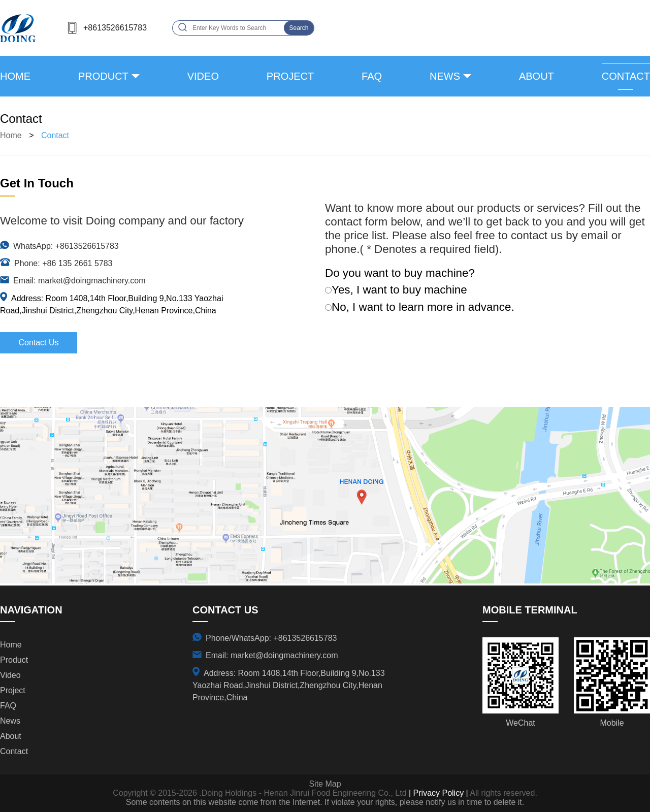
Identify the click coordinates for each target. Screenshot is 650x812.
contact (626, 76)
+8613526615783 (115, 28)
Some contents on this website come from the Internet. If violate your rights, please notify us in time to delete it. (325, 802)
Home (15, 76)
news (445, 76)
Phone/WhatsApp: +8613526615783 (271, 638)
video (203, 76)
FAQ (372, 76)
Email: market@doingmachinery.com (79, 281)
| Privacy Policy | (437, 793)
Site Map (325, 784)
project (290, 76)
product (103, 76)
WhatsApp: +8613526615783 (66, 246)
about (537, 76)
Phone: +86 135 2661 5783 (63, 263)
